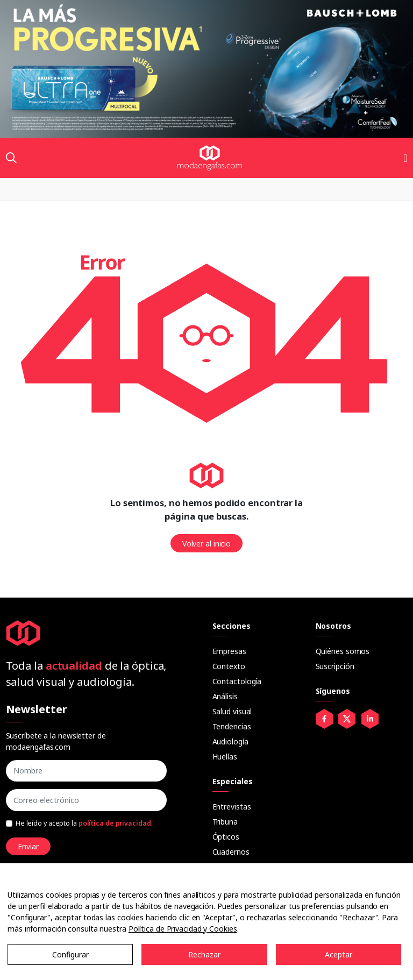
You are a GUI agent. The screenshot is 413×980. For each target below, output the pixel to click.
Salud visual (232, 711)
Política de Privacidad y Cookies (183, 929)
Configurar (70, 954)
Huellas (225, 757)
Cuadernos (231, 852)
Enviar (28, 846)
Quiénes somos (343, 651)
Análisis (225, 696)
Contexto (229, 666)
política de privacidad (115, 823)
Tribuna (225, 822)
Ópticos (226, 837)
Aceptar (339, 954)
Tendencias (232, 726)
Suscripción (335, 666)
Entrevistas (232, 807)
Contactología (237, 681)
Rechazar (204, 954)
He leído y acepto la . (84, 823)
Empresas (229, 651)
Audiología (230, 741)
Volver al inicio (206, 544)
